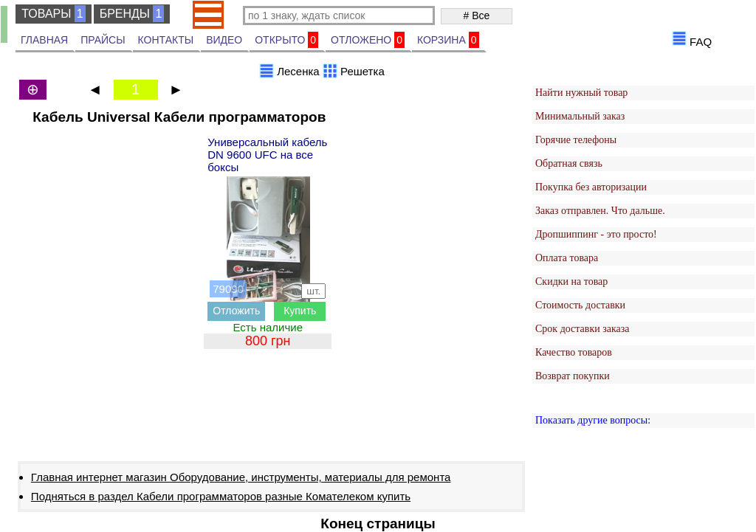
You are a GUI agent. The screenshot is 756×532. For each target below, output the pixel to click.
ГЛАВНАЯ (44, 40)
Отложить (236, 311)
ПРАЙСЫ (103, 40)
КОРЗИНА (448, 40)
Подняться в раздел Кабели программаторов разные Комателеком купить (221, 496)
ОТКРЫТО (286, 40)
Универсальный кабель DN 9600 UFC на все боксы (267, 155)
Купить (300, 311)
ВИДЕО (224, 40)
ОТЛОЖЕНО (368, 40)
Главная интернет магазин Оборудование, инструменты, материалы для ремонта (241, 477)
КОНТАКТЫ (166, 40)
